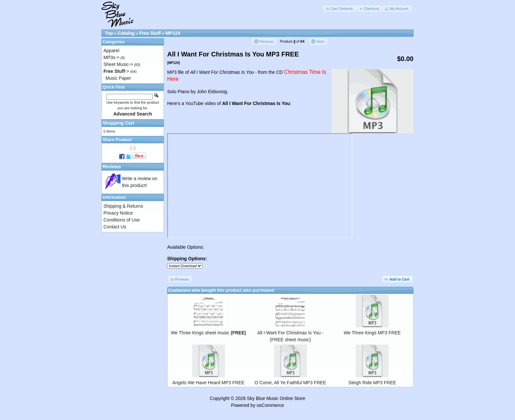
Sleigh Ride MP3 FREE (372, 383)
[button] (340, 9)
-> (116, 71)
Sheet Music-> (118, 64)
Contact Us (115, 227)
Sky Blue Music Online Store (276, 398)
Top (109, 33)
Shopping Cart (118, 123)
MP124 (173, 33)
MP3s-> (112, 57)
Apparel (111, 51)
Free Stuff (150, 33)
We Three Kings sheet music (208, 333)
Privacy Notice (118, 213)
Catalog (126, 33)
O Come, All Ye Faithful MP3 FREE (290, 383)
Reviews (112, 167)
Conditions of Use (122, 220)
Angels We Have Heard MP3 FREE (209, 383)
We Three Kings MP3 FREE (372, 333)
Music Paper (118, 78)
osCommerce (270, 405)
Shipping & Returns (123, 206)
